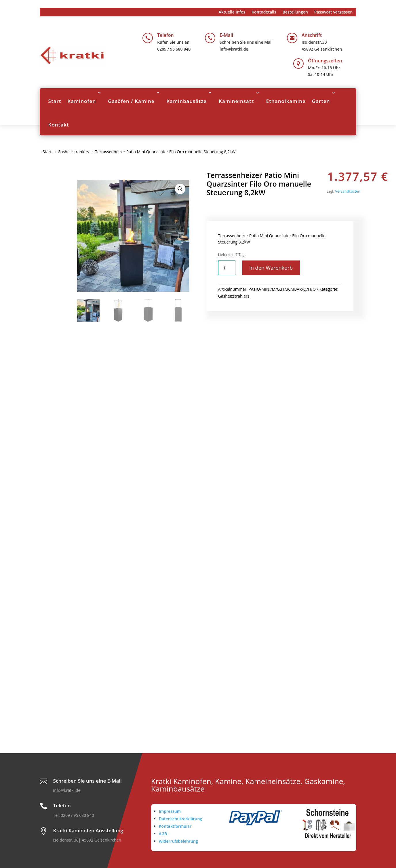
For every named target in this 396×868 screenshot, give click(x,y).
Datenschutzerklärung (180, 819)
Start (55, 101)
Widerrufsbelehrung (178, 841)
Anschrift (312, 35)
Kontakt (59, 125)
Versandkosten (348, 191)
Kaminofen (82, 101)
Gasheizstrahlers (73, 152)
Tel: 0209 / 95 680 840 (74, 815)
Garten (321, 101)
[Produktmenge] (227, 268)
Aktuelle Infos (232, 12)
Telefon (165, 35)
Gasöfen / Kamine (131, 101)
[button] (180, 189)
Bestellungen (295, 12)
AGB (163, 834)
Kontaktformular (175, 826)
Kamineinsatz (236, 101)
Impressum (170, 811)
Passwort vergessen (334, 12)
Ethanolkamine (286, 101)
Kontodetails (264, 12)
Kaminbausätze (187, 101)
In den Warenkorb (271, 268)
